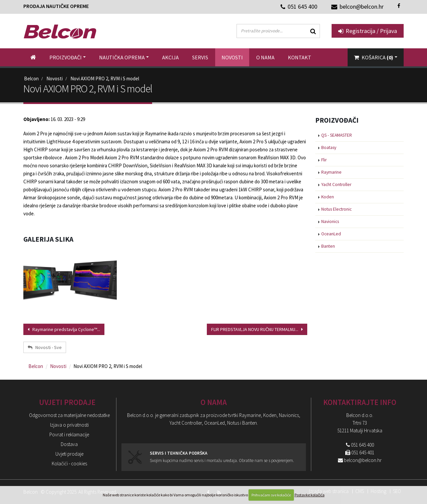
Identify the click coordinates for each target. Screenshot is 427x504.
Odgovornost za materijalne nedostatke (69, 415)
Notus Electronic (336, 209)
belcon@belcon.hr (363, 460)
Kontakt (300, 57)
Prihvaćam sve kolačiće (271, 495)
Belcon (31, 78)
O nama (265, 57)
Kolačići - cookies (69, 463)
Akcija (170, 57)
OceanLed (331, 234)
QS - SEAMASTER (337, 135)
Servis (200, 57)
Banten (328, 246)
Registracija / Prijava (368, 31)
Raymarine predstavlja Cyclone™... (64, 329)
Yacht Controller (336, 184)
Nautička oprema (122, 57)
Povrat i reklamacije (69, 434)
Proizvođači (66, 57)
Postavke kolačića (310, 495)
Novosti (232, 57)
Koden (328, 197)
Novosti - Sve (45, 347)
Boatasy (329, 147)
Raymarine (331, 172)
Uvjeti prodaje (69, 454)
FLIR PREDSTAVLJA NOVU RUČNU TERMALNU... (257, 329)
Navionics (330, 221)
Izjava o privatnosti (69, 425)
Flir (324, 160)
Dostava (69, 444)
